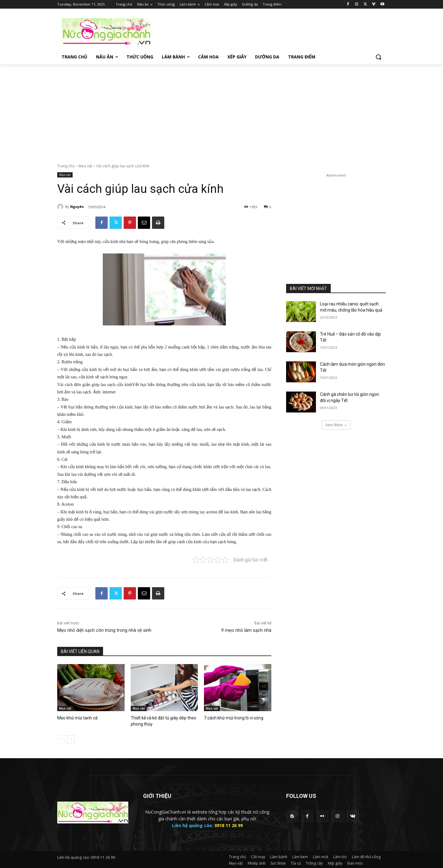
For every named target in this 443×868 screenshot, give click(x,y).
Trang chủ (66, 166)
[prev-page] (61, 739)
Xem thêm (336, 425)
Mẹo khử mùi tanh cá (76, 718)
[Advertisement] (268, 31)
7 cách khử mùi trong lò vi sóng (232, 718)
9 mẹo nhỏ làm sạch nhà (246, 630)
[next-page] (71, 739)
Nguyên (77, 207)
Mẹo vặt (85, 166)
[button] (378, 57)
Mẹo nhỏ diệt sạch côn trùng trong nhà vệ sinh (104, 630)
